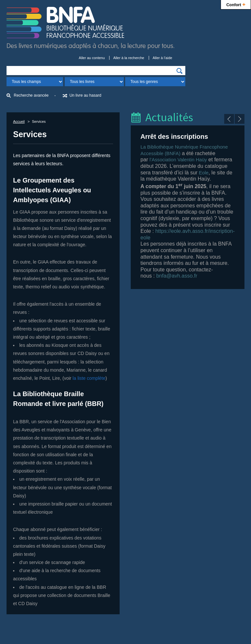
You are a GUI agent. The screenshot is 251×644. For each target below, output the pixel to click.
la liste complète (89, 378)
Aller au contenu (92, 58)
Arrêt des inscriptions (174, 137)
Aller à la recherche (129, 58)
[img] (179, 71)
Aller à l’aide (162, 58)
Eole (204, 173)
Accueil (19, 121)
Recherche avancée (31, 95)
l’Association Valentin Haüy (178, 160)
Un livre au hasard (85, 95)
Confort (236, 4)
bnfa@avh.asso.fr (177, 276)
